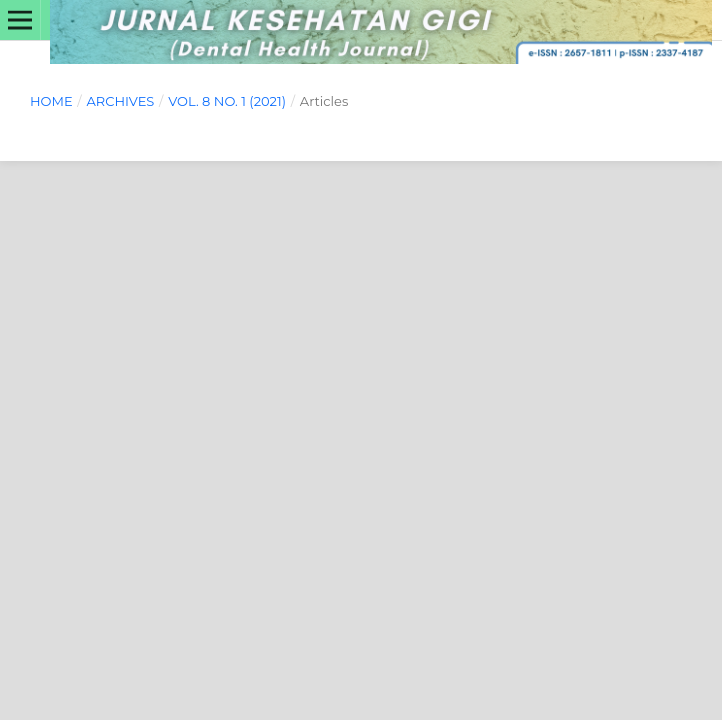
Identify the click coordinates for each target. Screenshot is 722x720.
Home (51, 101)
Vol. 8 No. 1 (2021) (227, 101)
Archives (120, 101)
